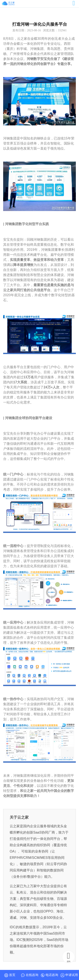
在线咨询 (30, 975)
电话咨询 (49, 975)
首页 (10, 975)
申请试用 (69, 975)
